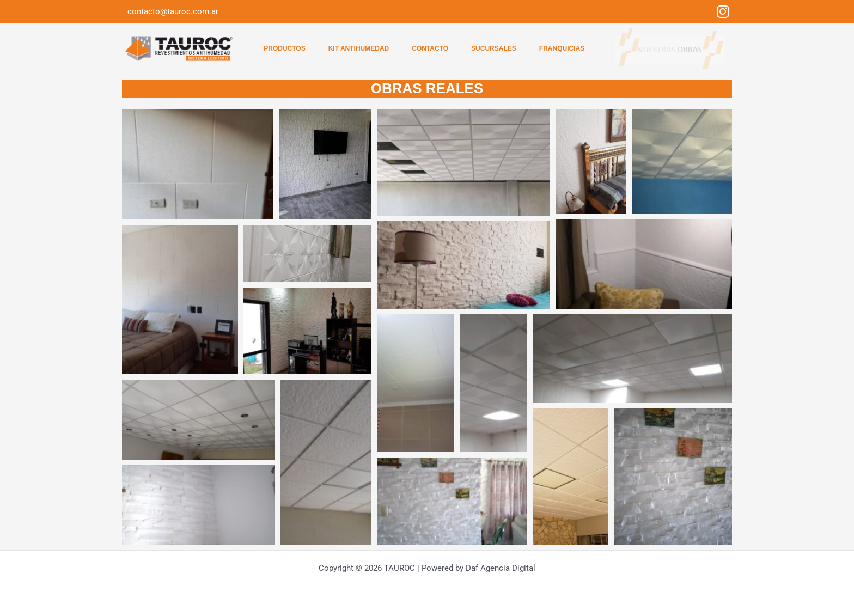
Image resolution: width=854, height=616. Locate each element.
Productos (284, 48)
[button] (198, 164)
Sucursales (494, 48)
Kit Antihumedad (359, 48)
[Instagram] (723, 11)
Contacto (430, 48)
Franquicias (562, 48)
